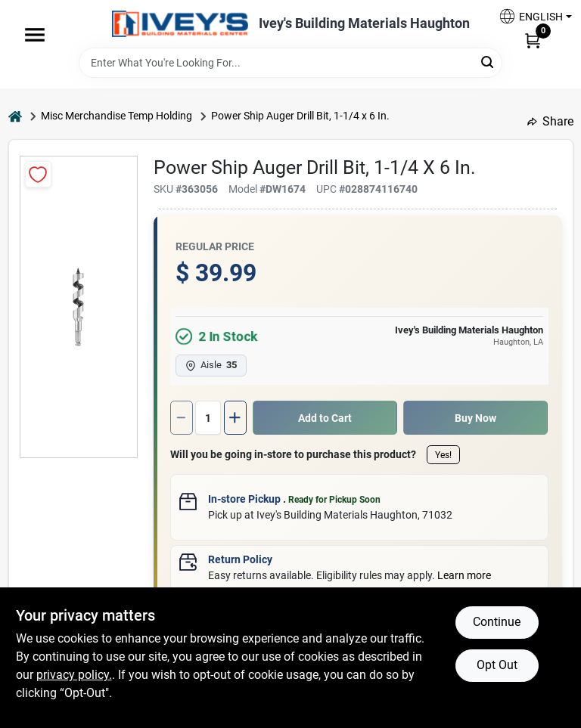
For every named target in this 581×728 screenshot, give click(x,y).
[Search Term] (290, 63)
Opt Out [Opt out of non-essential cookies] (497, 665)
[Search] (488, 62)
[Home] (15, 116)
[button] (530, 16)
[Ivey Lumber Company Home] (180, 24)
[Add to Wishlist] (38, 174)
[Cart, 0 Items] (533, 40)
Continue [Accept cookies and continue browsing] (497, 622)
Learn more (464, 575)
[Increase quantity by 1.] (235, 418)
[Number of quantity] (208, 418)
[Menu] (35, 35)
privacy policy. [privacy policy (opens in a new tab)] (74, 675)
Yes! (443, 455)
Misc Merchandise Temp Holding (117, 116)
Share (550, 121)
